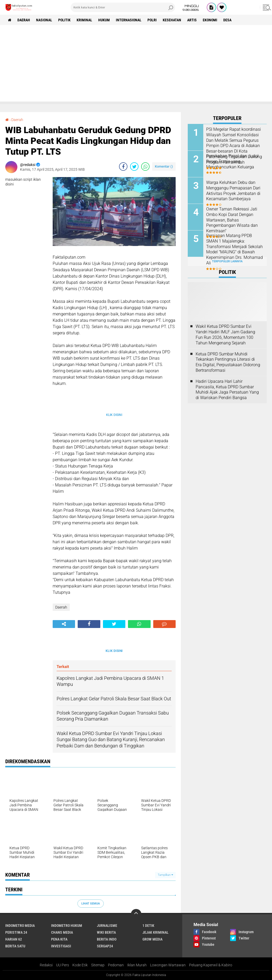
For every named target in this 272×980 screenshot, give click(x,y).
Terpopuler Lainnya (227, 261)
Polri (152, 20)
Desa (227, 20)
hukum (104, 20)
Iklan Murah (137, 965)
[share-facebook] (123, 167)
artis (192, 20)
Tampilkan (165, 875)
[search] (123, 7)
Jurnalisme (107, 926)
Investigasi (61, 946)
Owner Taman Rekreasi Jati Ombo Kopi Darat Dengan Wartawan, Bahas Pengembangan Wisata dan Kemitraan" (232, 220)
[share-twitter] (134, 167)
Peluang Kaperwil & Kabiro (211, 965)
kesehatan (172, 20)
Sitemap (98, 965)
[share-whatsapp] (145, 167)
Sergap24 (105, 946)
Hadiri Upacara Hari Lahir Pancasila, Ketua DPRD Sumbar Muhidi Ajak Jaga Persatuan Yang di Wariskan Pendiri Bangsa (227, 390)
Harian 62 (14, 939)
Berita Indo (107, 939)
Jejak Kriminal (155, 932)
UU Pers (63, 965)
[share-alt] (64, 624)
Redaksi (46, 965)
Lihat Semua (91, 904)
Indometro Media (20, 926)
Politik (64, 20)
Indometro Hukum (67, 926)
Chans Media (62, 932)
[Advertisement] (136, 65)
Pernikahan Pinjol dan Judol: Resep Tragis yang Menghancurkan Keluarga (233, 161)
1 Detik (148, 926)
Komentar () (164, 166)
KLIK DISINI (114, 415)
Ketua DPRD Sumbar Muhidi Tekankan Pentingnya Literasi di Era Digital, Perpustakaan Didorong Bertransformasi (228, 362)
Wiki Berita (106, 932)
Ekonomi (210, 20)
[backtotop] (136, 914)
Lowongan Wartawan (168, 965)
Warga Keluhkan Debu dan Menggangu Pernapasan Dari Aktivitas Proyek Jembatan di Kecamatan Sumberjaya (233, 191)
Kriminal (84, 20)
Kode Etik (80, 965)
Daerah (24, 20)
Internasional (129, 20)
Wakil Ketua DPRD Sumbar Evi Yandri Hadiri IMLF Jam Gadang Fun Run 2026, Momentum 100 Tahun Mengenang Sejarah (225, 335)
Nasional (44, 20)
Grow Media (152, 939)
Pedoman (116, 965)
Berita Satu (15, 946)
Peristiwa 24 (16, 932)
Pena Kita (59, 939)
